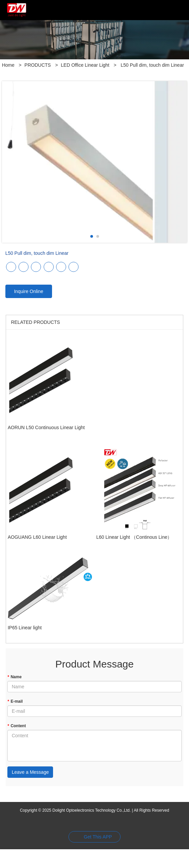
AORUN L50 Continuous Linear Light (46, 427)
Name (14, 677)
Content (17, 726)
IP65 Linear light (25, 628)
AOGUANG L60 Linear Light (37, 537)
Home (8, 65)
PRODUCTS (38, 65)
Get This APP (98, 837)
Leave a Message (30, 772)
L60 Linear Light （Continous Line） (134, 537)
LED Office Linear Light (85, 65)
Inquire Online (29, 291)
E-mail (15, 701)
